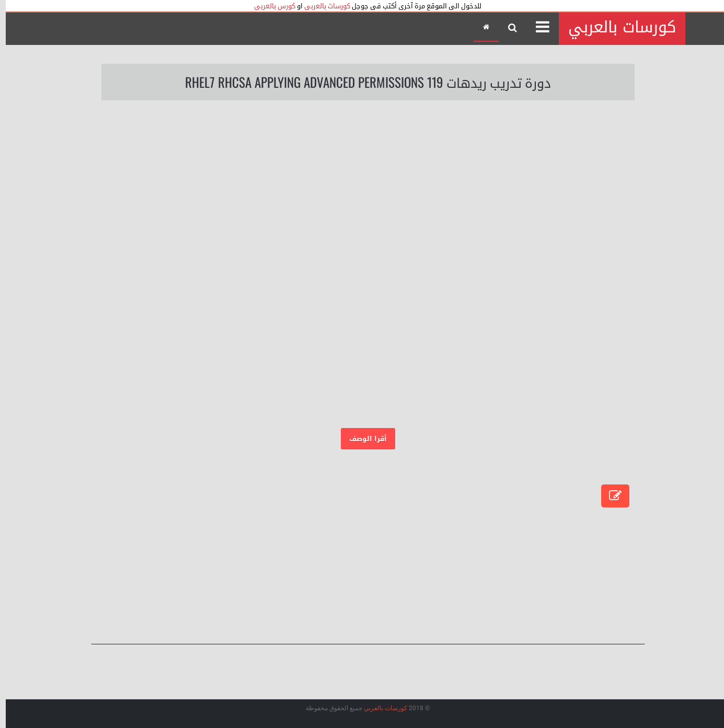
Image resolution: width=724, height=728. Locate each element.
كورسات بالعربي (616, 27)
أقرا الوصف (362, 439)
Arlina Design (330, 717)
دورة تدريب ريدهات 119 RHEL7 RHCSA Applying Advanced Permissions (362, 82)
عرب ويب (382, 717)
